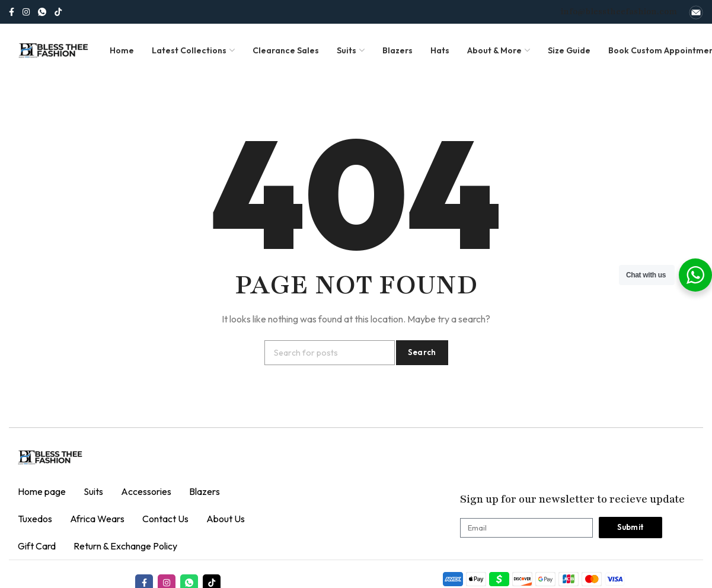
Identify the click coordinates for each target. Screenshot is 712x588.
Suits (93, 491)
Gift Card (37, 546)
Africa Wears (97, 519)
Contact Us (165, 519)
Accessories (146, 491)
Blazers (205, 491)
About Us (226, 519)
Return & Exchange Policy (125, 546)
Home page (42, 491)
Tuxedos (35, 519)
